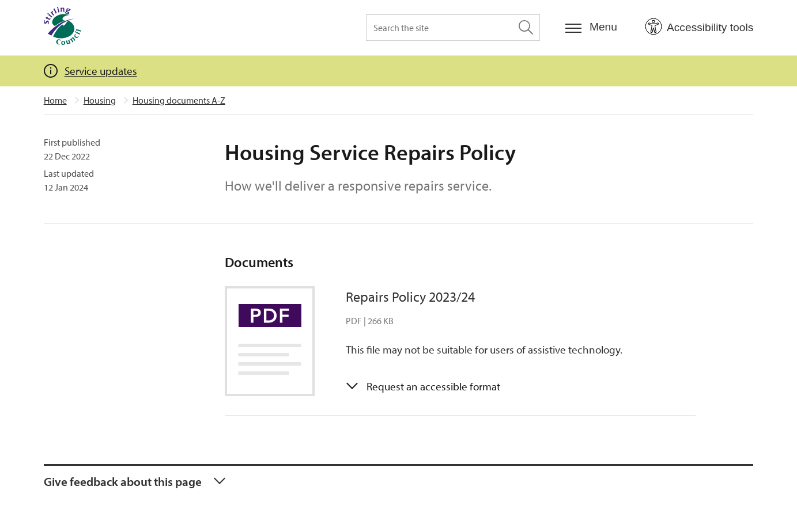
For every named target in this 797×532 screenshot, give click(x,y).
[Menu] (591, 27)
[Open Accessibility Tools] (699, 27)
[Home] (63, 28)
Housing (100, 100)
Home (55, 100)
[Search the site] (453, 28)
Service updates (101, 71)
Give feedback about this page (123, 481)
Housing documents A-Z (179, 100)
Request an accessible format (433, 386)
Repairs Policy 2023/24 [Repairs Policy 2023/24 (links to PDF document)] (410, 297)
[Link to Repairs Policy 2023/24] (278, 341)
